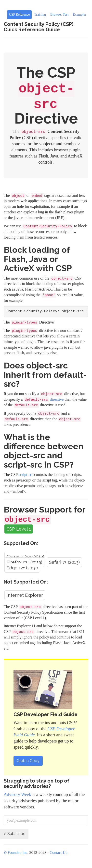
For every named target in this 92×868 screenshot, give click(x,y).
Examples (80, 15)
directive (44, 399)
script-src (26, 475)
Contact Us (58, 852)
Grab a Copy (28, 761)
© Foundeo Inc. (16, 852)
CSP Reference (20, 15)
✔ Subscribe (14, 834)
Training (40, 15)
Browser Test (59, 15)
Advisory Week (17, 795)
